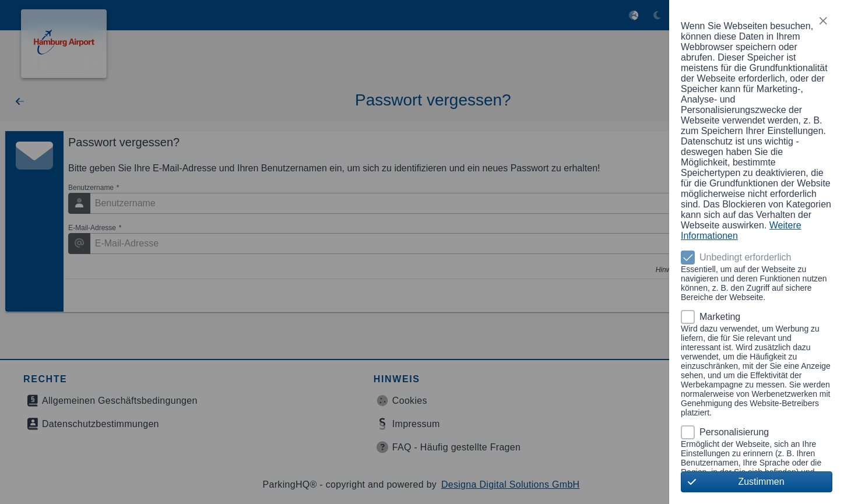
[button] (823, 21)
